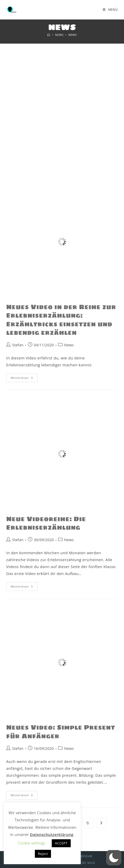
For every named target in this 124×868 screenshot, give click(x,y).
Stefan (18, 345)
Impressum (84, 856)
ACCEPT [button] (61, 843)
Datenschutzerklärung (52, 834)
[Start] (49, 35)
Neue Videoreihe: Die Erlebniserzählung (46, 523)
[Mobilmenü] (110, 10)
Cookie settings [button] (32, 843)
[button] (114, 858)
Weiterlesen (24, 377)
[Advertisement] (62, 108)
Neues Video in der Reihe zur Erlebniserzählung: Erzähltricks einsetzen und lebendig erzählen (61, 320)
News (73, 35)
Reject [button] (43, 854)
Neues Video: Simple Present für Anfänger (61, 732)
